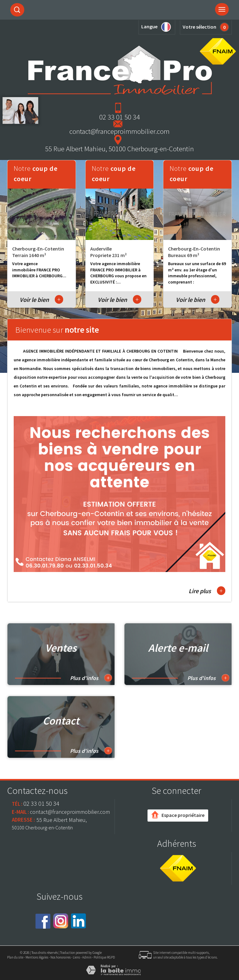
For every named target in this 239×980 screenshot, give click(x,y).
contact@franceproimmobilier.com (119, 131)
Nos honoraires (61, 957)
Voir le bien (41, 300)
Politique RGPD (104, 957)
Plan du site (15, 957)
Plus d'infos (91, 678)
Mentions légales (37, 957)
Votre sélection (199, 27)
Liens (76, 957)
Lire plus (207, 591)
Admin (87, 957)
